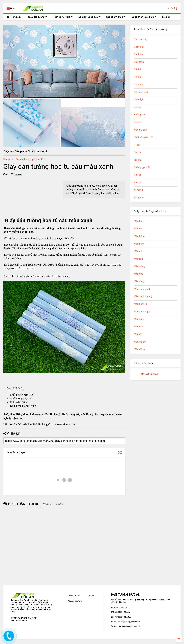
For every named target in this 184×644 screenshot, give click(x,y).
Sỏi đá (137, 152)
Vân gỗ (138, 175)
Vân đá (138, 182)
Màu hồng (139, 236)
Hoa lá (137, 107)
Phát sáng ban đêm (144, 137)
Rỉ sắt (137, 145)
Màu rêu (138, 259)
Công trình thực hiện (144, 17)
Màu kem (139, 244)
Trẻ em (138, 160)
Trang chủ (14, 17)
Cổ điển (138, 70)
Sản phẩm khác (116, 17)
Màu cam (139, 229)
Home (7, 159)
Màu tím (138, 274)
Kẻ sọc (138, 122)
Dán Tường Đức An (149, 374)
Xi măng (138, 190)
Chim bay (139, 47)
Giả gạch (139, 85)
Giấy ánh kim (141, 92)
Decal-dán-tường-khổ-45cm (30, 159)
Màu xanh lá (140, 304)
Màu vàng (139, 282)
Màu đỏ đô (140, 342)
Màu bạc (139, 221)
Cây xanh (139, 62)
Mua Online (75, 596)
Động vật (139, 198)
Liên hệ (166, 17)
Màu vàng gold (142, 289)
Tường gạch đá (142, 167)
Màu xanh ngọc (142, 312)
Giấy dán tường (38, 17)
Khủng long (140, 115)
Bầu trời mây (141, 39)
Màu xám (139, 319)
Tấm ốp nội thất (63, 17)
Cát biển (138, 54)
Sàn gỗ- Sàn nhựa (89, 17)
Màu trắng (139, 266)
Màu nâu (139, 251)
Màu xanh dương (143, 297)
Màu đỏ (138, 334)
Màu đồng (139, 349)
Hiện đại (138, 100)
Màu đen (139, 327)
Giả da (137, 77)
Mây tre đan (140, 130)
